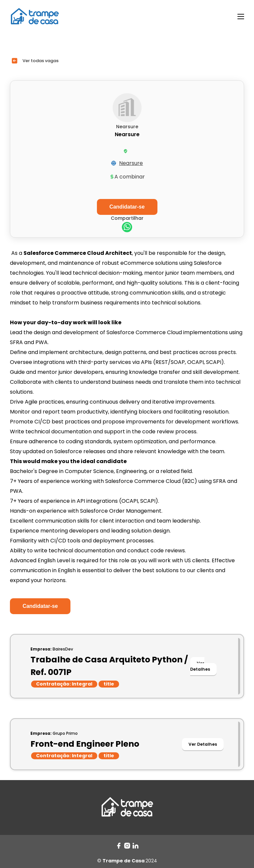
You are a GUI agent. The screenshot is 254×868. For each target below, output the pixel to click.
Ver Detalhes (200, 666)
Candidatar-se (40, 606)
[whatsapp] (127, 228)
